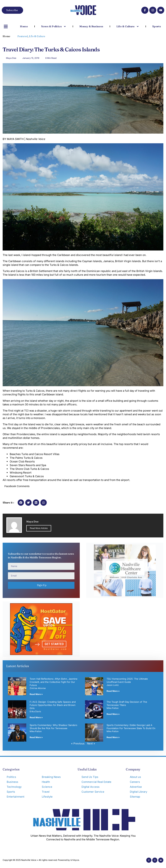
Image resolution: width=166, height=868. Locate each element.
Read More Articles (39, 528)
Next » (91, 743)
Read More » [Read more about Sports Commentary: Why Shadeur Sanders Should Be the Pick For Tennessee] (36, 737)
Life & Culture (128, 26)
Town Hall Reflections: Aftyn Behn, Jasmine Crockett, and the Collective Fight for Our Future (54, 682)
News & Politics (54, 26)
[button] (21, 503)
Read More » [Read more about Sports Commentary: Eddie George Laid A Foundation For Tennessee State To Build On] (113, 737)
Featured (23, 36)
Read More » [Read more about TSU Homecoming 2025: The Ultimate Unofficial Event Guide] (113, 691)
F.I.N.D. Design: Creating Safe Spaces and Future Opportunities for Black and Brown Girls (53, 705)
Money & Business (91, 26)
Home (24, 26)
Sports (157, 26)
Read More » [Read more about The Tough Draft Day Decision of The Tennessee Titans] (113, 714)
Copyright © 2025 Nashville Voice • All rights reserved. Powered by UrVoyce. (41, 860)
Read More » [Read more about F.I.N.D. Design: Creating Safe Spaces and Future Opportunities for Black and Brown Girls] (36, 717)
